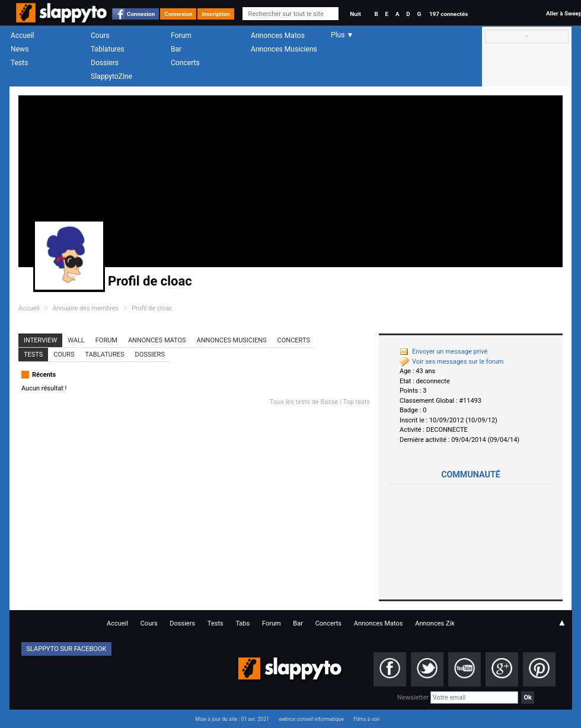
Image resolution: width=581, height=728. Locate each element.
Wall (76, 340)
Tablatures (108, 49)
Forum (181, 36)
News (20, 49)
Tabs (242, 623)
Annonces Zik (435, 623)
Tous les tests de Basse (304, 402)
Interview (40, 340)
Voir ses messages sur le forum (451, 362)
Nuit (355, 14)
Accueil (23, 36)
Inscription (216, 14)
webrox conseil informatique (311, 719)
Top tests (356, 402)
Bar (176, 49)
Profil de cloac (152, 308)
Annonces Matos (278, 36)
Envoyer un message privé (443, 352)
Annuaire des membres (85, 308)
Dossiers (105, 63)
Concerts (185, 63)
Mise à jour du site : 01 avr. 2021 (232, 719)
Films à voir (366, 719)
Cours (100, 36)
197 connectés (448, 14)
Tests (19, 63)
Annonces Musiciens (284, 49)
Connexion (141, 14)
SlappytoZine (111, 76)
